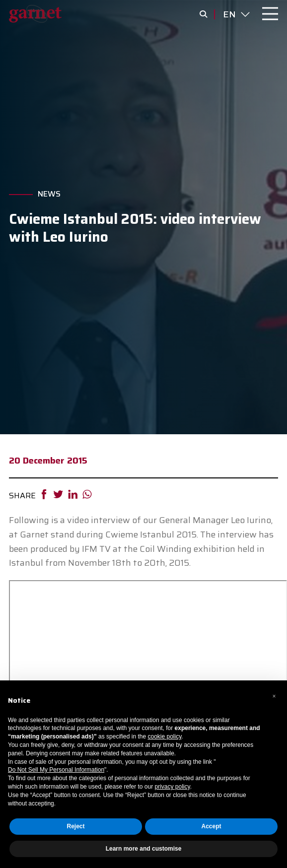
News (49, 194)
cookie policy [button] (164, 736)
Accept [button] (211, 826)
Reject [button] (75, 826)
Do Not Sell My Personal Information (56, 770)
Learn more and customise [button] (144, 849)
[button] (274, 696)
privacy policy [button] (172, 787)
